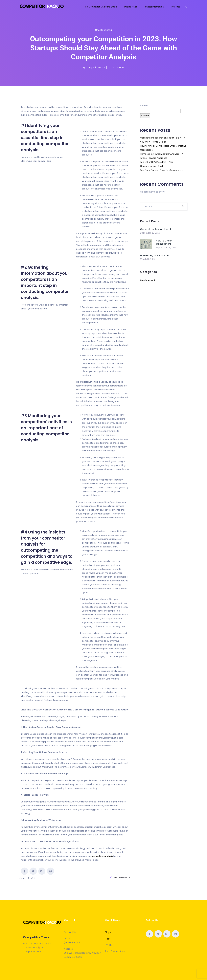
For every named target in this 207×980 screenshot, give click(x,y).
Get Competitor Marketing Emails (101, 7)
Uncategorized (103, 30)
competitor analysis (102, 856)
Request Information (154, 7)
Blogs (108, 932)
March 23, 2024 (148, 259)
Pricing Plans (131, 7)
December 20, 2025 (150, 233)
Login (108, 938)
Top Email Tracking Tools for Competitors (162, 170)
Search (144, 106)
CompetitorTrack (95, 67)
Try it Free (176, 7)
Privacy (109, 945)
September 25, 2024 (166, 248)
